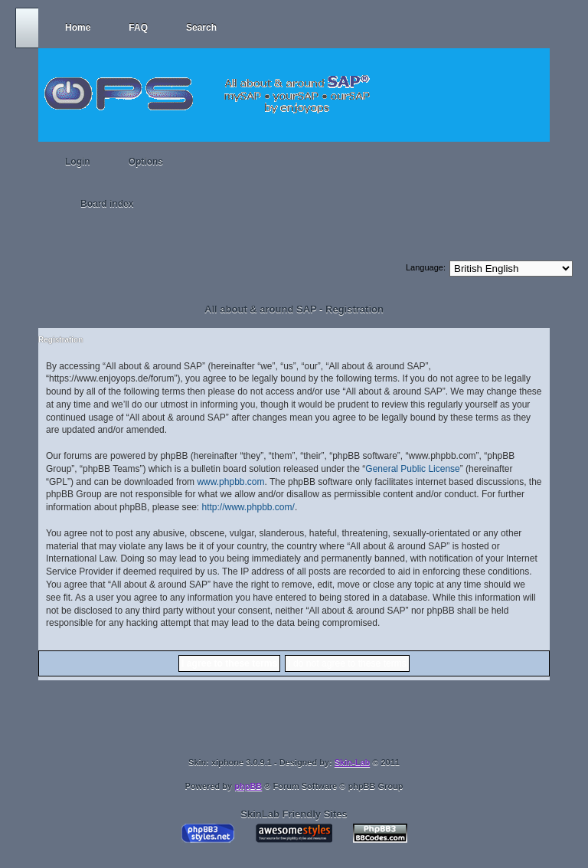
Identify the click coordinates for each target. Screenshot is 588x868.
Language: (426, 267)
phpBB (248, 786)
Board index (107, 204)
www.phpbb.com (230, 482)
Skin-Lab (352, 762)
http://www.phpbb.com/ (248, 507)
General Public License (412, 469)
